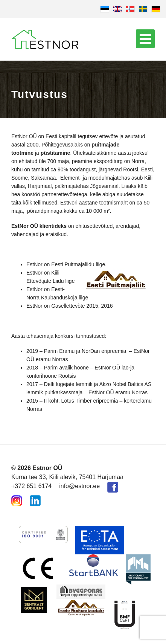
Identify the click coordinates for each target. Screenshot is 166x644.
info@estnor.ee (79, 486)
